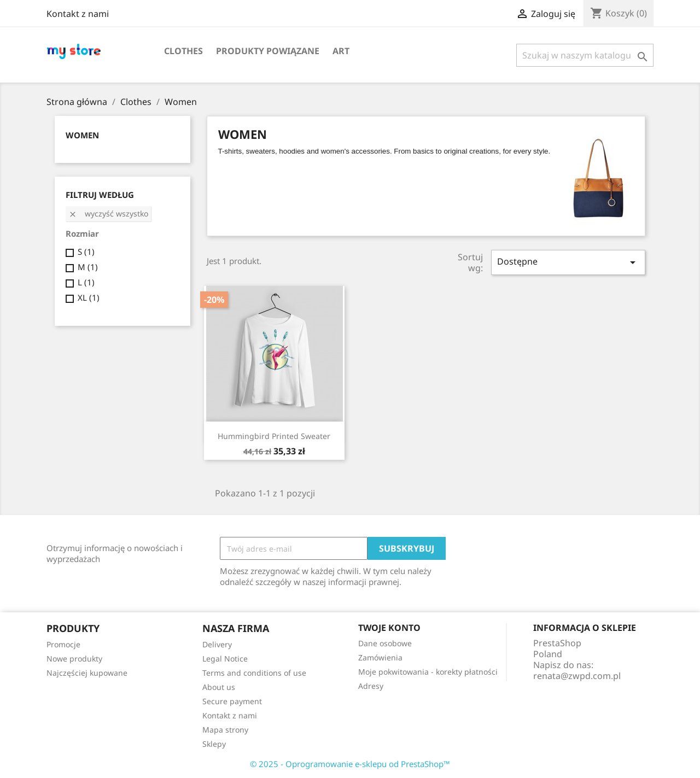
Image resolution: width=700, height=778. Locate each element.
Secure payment (232, 701)
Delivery (217, 644)
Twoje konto (389, 628)
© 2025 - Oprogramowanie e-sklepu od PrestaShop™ (350, 764)
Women (82, 135)
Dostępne (568, 262)
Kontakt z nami (78, 14)
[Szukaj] (585, 55)
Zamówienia (380, 657)
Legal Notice (225, 659)
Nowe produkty (74, 659)
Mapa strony (225, 730)
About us (219, 687)
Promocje (63, 644)
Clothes (183, 51)
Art (341, 51)
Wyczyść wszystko (108, 213)
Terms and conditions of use (254, 673)
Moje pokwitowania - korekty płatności (428, 672)
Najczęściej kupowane (87, 673)
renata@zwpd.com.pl (577, 676)
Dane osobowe (385, 643)
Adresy (371, 686)
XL (89, 297)
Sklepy (214, 744)
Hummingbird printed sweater (274, 436)
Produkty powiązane (268, 51)
